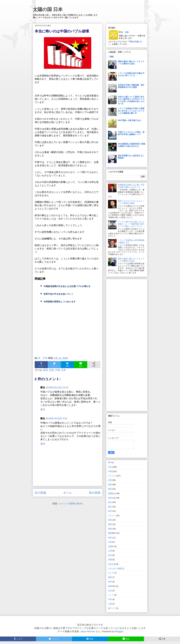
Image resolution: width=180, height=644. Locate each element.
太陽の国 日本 (48, 9)
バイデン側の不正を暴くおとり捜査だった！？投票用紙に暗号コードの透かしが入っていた (131, 224)
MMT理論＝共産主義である (129, 120)
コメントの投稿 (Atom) (71, 504)
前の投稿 (95, 493)
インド (111, 595)
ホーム (68, 493)
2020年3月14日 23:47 (57, 387)
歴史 (110, 507)
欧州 (110, 555)
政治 (110, 502)
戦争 (110, 538)
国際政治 (112, 493)
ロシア (111, 573)
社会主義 (112, 564)
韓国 (110, 529)
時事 (110, 520)
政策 (110, 485)
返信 (43, 409)
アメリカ (112, 476)
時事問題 (112, 586)
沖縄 (110, 560)
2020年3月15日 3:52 (57, 418)
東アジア (112, 608)
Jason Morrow (88, 631)
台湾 (110, 551)
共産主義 (112, 498)
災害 (51, 370)
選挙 (110, 489)
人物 (110, 604)
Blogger (119, 631)
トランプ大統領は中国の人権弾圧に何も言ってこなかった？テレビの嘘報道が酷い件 (131, 111)
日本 (64, 370)
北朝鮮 (111, 546)
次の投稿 (40, 493)
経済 (45, 370)
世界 (110, 582)
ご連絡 (111, 57)
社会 (110, 591)
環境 (110, 577)
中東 (110, 542)
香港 (110, 524)
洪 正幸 (125, 32)
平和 (110, 599)
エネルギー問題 (115, 569)
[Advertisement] (68, 333)
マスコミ (112, 516)
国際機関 (112, 533)
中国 (58, 370)
